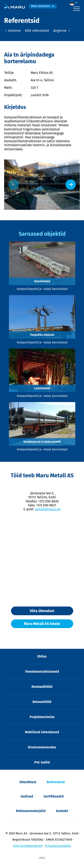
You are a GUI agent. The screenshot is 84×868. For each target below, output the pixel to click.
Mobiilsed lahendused (42, 732)
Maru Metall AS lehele (42, 624)
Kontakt (62, 811)
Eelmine (12, 31)
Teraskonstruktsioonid (42, 672)
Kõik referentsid (37, 31)
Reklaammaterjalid (31, 811)
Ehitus (42, 656)
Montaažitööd (42, 687)
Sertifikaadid (54, 796)
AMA (42, 858)
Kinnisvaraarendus (42, 747)
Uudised (27, 796)
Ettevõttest (28, 782)
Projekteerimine (42, 717)
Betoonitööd (42, 702)
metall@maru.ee (48, 509)
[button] (75, 3)
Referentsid (56, 782)
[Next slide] (71, 185)
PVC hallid (42, 762)
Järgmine (62, 31)
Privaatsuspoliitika (58, 846)
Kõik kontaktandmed (28, 846)
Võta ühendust (42, 611)
